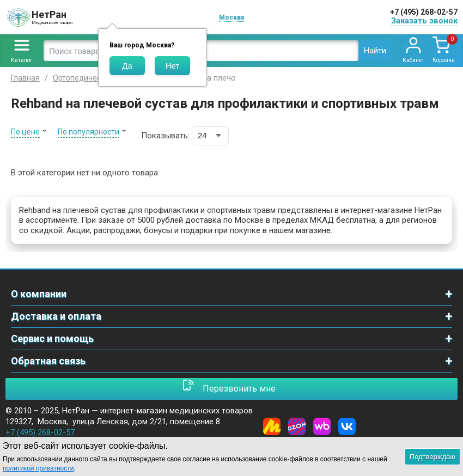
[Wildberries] (322, 426)
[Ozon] (297, 426)
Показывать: (165, 136)
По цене (25, 132)
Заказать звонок (424, 21)
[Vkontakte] (347, 426)
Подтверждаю (432, 457)
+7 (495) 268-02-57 (424, 12)
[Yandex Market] (272, 426)
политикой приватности (38, 468)
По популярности (89, 132)
